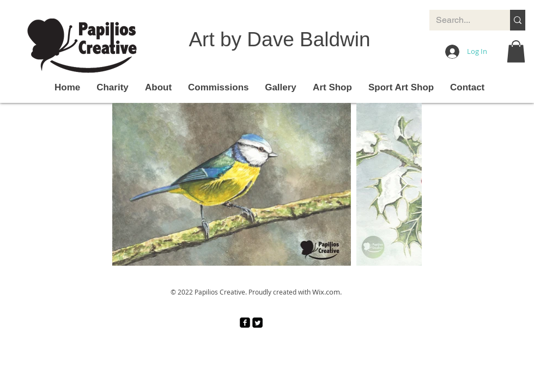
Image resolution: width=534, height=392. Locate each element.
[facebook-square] (245, 323)
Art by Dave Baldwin (279, 39)
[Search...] (462, 20)
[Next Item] (403, 184)
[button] (516, 51)
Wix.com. (327, 292)
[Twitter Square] (257, 323)
